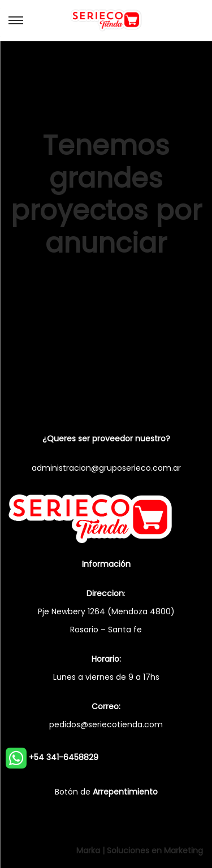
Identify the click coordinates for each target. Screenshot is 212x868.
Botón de (106, 792)
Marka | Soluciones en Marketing (140, 850)
